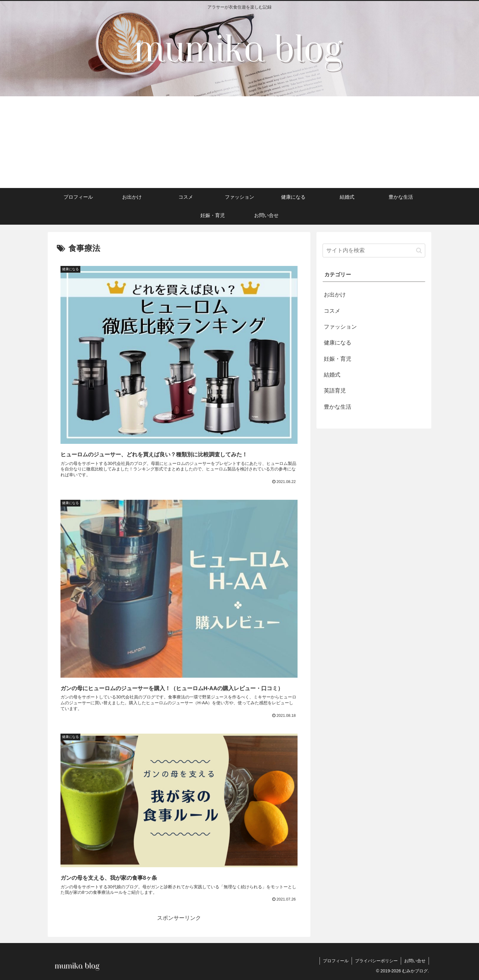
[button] (419, 251)
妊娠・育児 (338, 359)
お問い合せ (415, 961)
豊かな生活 (338, 407)
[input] (374, 251)
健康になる (338, 343)
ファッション (340, 327)
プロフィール (336, 961)
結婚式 (332, 375)
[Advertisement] (239, 142)
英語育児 (335, 391)
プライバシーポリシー (376, 961)
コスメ (332, 311)
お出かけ (335, 295)
